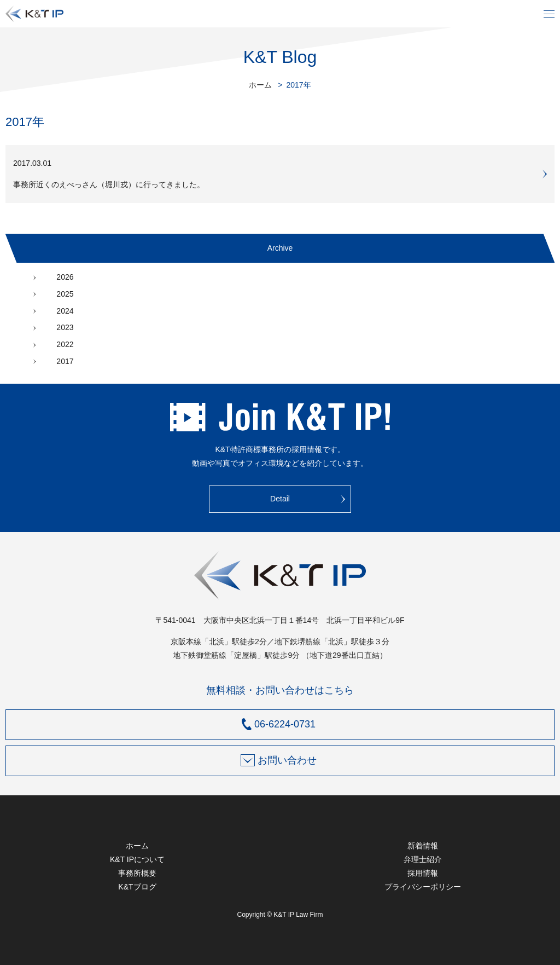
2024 (65, 311)
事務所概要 (137, 873)
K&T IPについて (137, 859)
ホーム (260, 85)
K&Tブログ (137, 887)
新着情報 (423, 846)
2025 (65, 294)
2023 (65, 327)
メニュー (549, 14)
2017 (65, 361)
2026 (65, 277)
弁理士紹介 (423, 859)
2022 (65, 344)
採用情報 (423, 873)
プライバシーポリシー (423, 887)
